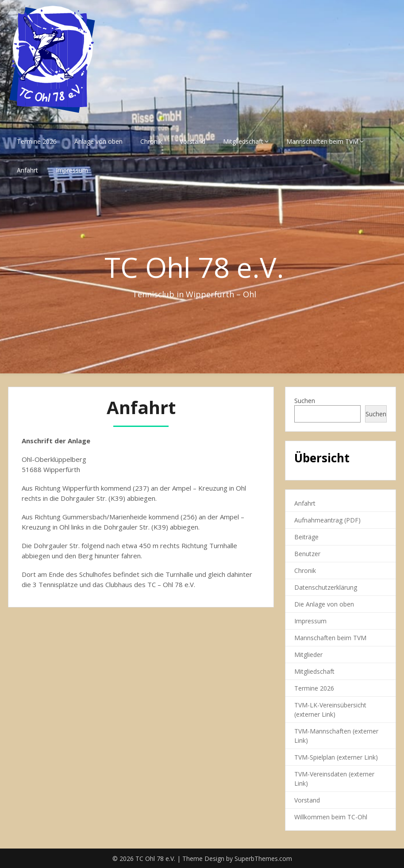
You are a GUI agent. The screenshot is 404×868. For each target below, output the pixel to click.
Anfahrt (27, 170)
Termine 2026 (37, 141)
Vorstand (192, 141)
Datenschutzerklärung (326, 587)
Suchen (305, 401)
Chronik (151, 141)
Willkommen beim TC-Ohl (331, 817)
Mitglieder (308, 655)
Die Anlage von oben (324, 604)
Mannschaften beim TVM (322, 141)
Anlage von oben (98, 141)
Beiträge (306, 537)
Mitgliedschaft (243, 141)
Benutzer (307, 554)
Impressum (72, 170)
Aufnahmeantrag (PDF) (327, 520)
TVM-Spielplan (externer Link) (336, 757)
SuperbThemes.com (263, 858)
